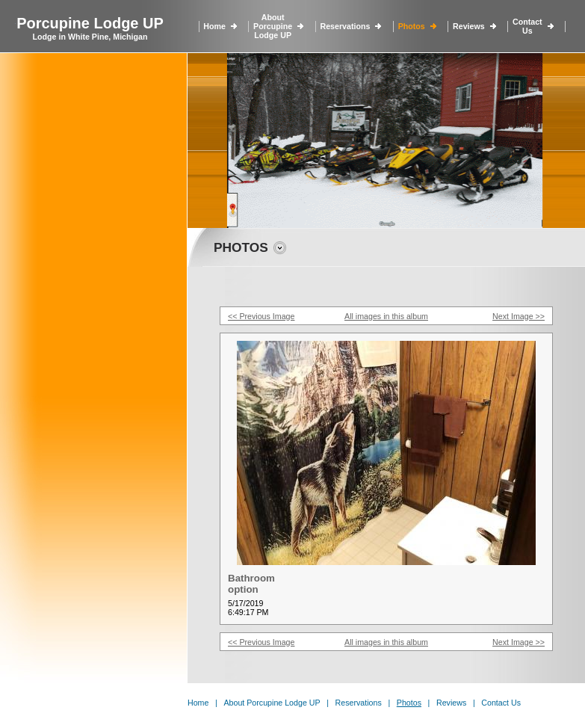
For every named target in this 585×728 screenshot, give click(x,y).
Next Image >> (519, 316)
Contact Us (527, 26)
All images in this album (386, 316)
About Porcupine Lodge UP (273, 26)
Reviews (469, 26)
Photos (412, 26)
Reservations (345, 26)
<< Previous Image (261, 316)
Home (214, 26)
